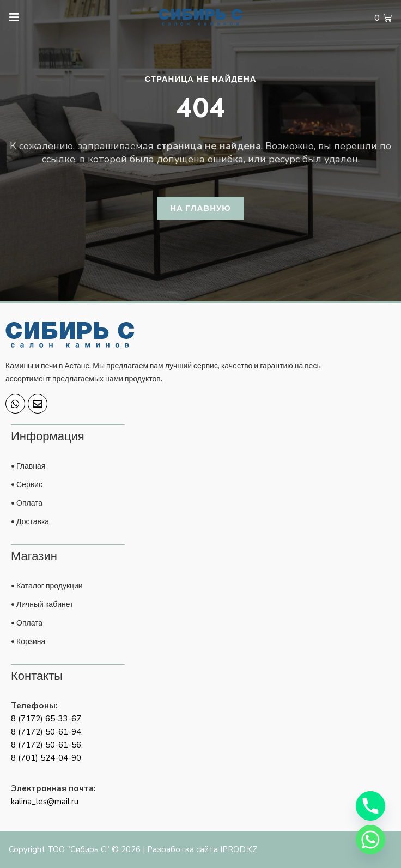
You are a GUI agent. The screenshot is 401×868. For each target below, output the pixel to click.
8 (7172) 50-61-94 (46, 732)
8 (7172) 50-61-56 (46, 745)
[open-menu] (9, 18)
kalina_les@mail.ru (45, 802)
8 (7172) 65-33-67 (46, 719)
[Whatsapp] (370, 840)
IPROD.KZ (239, 849)
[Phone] (370, 806)
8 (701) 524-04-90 (46, 758)
